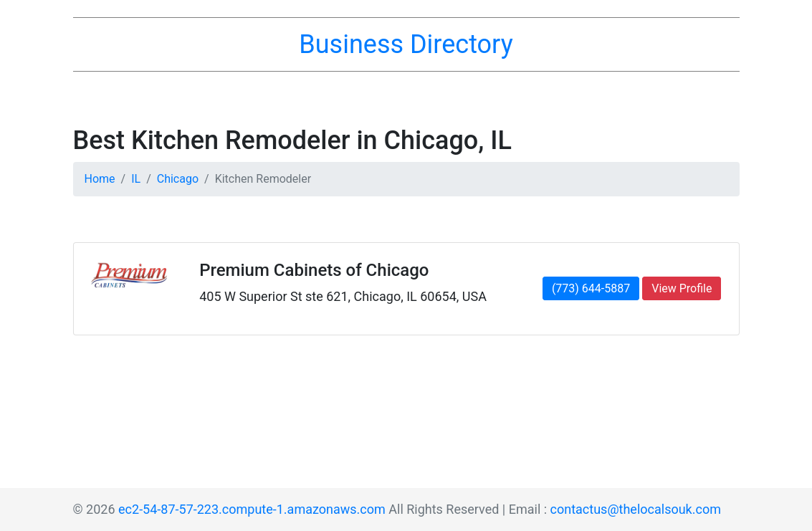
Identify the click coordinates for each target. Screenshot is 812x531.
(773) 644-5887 (591, 288)
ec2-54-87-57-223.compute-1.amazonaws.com (252, 509)
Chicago (178, 179)
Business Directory (406, 44)
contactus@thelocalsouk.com (636, 509)
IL (136, 179)
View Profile (682, 288)
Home (100, 179)
